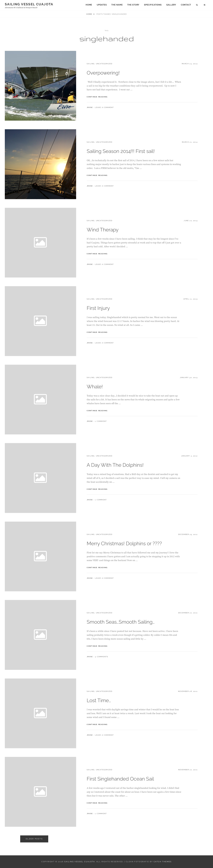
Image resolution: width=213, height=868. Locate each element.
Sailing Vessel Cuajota (29, 4)
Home (89, 5)
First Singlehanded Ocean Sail (120, 779)
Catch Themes (163, 862)
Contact (186, 5)
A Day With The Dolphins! (115, 465)
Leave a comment (104, 107)
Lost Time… (99, 700)
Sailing (91, 64)
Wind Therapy (103, 230)
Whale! (95, 387)
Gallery (171, 5)
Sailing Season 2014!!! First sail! (121, 151)
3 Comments (102, 657)
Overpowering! (103, 73)
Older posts (34, 839)
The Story (133, 5)
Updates (102, 5)
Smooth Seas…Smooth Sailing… (121, 622)
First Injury (98, 308)
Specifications (153, 5)
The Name (117, 5)
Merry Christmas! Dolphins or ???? (124, 543)
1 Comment (101, 421)
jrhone (90, 107)
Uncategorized (104, 64)
